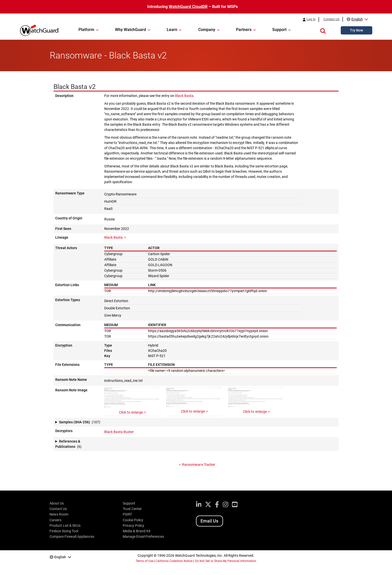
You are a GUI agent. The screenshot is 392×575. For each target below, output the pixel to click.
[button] (323, 30)
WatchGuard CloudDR (188, 7)
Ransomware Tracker (198, 465)
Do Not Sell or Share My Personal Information (226, 561)
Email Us (209, 521)
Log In (311, 19)
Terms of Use (144, 561)
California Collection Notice (174, 561)
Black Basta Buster (119, 432)
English (357, 19)
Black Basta (184, 96)
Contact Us (331, 19)
